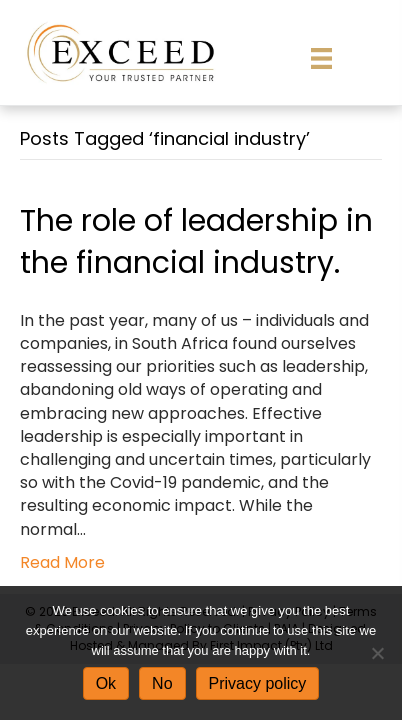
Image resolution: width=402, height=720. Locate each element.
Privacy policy (258, 683)
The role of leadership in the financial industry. (196, 242)
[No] (377, 653)
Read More (62, 562)
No (162, 683)
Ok (106, 683)
